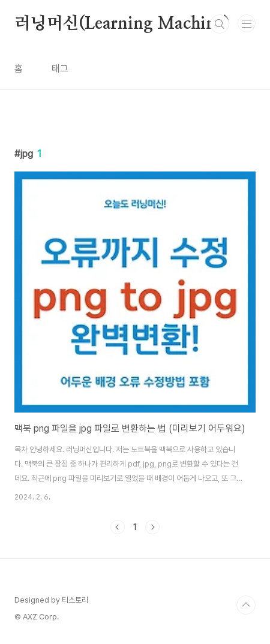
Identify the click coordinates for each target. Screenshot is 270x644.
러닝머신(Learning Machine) (122, 24)
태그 (60, 69)
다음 (152, 527)
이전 (118, 527)
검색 (220, 24)
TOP (246, 605)
